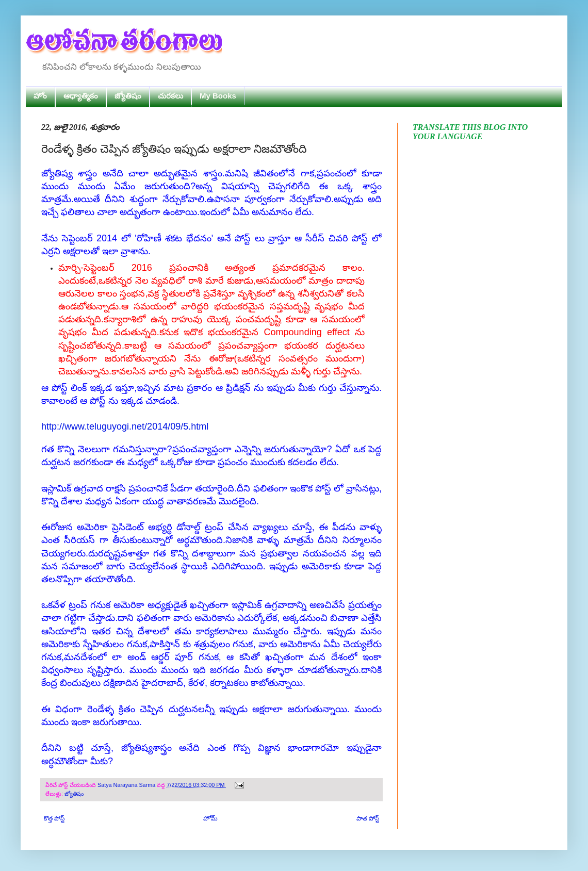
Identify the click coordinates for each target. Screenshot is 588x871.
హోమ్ (210, 818)
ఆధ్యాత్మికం (81, 96)
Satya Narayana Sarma (127, 785)
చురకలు (170, 96)
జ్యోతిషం (128, 96)
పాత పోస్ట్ (368, 818)
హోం (40, 96)
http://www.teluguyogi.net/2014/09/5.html (125, 426)
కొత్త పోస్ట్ (54, 818)
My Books (218, 96)
